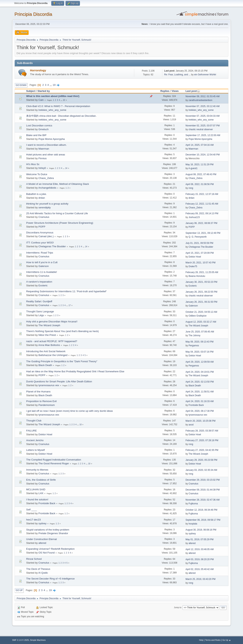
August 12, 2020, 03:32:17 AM (201, 322)
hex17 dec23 (33, 520)
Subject (31, 91)
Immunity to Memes (37, 470)
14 (66, 168)
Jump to (178, 607)
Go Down (21, 85)
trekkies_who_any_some (52, 110)
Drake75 (193, 266)
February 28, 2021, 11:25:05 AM (202, 272)
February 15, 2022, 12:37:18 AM (202, 194)
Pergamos (194, 346)
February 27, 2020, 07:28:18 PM (202, 440)
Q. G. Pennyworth (198, 237)
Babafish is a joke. (36, 194)
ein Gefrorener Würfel (205, 75)
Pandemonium (47, 405)
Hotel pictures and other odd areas (46, 155)
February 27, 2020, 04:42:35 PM (202, 450)
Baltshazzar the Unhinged (53, 355)
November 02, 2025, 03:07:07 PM (203, 126)
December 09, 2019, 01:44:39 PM (203, 490)
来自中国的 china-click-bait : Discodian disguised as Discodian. (61, 116)
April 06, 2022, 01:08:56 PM (200, 184)
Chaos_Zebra (46, 178)
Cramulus (44, 217)
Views (175, 91)
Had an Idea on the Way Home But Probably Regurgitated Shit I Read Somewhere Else (75, 371)
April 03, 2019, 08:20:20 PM (200, 559)
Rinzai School (34, 559)
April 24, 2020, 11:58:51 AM (200, 392)
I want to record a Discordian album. (46, 145)
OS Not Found (46, 553)
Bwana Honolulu (197, 276)
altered (42, 543)
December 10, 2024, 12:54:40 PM (203, 155)
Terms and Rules (213, 640)
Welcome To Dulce (37, 174)
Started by (44, 91)
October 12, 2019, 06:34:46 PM (201, 510)
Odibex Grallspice (198, 316)
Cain (41, 100)
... (51, 85)
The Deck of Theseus (38, 569)
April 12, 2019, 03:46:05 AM (200, 549)
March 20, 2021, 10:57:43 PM (200, 263)
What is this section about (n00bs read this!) (53, 96)
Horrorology (38, 70)
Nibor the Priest (47, 335)
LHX (41, 493)
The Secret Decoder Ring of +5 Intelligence (50, 579)
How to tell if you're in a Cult (42, 262)
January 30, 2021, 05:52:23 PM (201, 282)
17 (70, 305)
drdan (42, 198)
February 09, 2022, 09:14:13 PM (202, 213)
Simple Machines (38, 640)
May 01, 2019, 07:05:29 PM (199, 539)
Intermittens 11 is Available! (42, 272)
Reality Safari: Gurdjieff (39, 301)
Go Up (19, 590)
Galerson (43, 266)
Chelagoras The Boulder (52, 246)
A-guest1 (193, 168)
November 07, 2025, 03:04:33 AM (202, 116)
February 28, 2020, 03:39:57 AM (202, 431)
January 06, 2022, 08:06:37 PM (201, 223)
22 (64, 100)
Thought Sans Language (40, 311)
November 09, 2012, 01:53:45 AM (202, 96)
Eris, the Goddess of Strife (41, 480)
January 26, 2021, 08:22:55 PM (201, 292)
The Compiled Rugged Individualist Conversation (54, 460)
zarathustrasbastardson (200, 100)
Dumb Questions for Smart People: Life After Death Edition (59, 381)
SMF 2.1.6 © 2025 (21, 640)
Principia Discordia (33, 14)
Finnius (42, 158)
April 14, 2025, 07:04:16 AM (200, 145)
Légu (41, 315)
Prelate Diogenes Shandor (53, 533)
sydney (42, 523)
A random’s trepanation (39, 282)
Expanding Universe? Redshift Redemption (50, 549)
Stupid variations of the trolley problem (48, 530)
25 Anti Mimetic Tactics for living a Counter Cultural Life (57, 213)
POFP (42, 227)
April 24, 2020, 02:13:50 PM (200, 382)
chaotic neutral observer (201, 129)
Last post (193, 91)
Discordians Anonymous (40, 233)
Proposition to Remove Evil (41, 401)
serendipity (44, 207)
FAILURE (32, 431)
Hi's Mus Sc (33, 164)
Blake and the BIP (36, 135)
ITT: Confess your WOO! (40, 243)
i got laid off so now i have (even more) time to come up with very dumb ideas (69, 411)
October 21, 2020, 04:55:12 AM (201, 312)
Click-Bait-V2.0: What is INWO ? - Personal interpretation (58, 106)
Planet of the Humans (38, 392)
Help (201, 640)
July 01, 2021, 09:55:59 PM (199, 243)
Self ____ (32, 510)
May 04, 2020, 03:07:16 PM (199, 352)
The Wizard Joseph (49, 325)
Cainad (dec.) (46, 236)
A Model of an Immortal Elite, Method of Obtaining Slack (58, 184)
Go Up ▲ (227, 640)
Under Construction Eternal (41, 539)
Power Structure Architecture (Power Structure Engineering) (60, 223)
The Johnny (194, 335)
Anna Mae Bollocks (49, 345)
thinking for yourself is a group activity (47, 204)
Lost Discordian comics (39, 126)
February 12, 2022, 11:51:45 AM (202, 204)
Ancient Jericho (35, 440)
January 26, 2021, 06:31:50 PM (201, 302)
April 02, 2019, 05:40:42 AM (200, 569)
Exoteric (43, 285)
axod (191, 425)
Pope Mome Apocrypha (52, 139)
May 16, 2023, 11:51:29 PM (199, 165)
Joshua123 (194, 217)
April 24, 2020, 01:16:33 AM (200, 401)
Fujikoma (193, 504)
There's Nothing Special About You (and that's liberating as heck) (62, 331)
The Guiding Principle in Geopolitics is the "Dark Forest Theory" (62, 361)
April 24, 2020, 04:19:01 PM (200, 372)
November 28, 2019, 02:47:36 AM (202, 500)
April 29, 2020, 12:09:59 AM (200, 362)
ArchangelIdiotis (47, 188)
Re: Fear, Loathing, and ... (177, 75)
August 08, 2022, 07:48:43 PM (201, 174)
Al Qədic (43, 573)
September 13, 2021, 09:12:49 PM (203, 233)
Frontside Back (196, 405)
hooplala (193, 524)
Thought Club (34, 421)
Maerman (44, 149)
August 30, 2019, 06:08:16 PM (201, 530)
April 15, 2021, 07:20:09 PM (200, 253)
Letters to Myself (36, 450)
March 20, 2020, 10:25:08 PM (200, 421)
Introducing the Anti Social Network (46, 351)
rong (191, 188)
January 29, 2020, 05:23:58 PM (201, 460)
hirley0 (42, 168)
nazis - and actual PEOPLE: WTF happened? (52, 341)
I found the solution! (37, 500)
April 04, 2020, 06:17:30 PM (200, 411)
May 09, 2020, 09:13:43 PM (199, 342)
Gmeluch (43, 129)
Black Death (45, 365)
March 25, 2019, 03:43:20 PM (200, 579)
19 (54, 85)
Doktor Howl (195, 257)
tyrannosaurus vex (49, 385)
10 (81, 425)
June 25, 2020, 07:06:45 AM (200, 332)
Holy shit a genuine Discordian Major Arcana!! (52, 322)
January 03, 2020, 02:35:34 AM (201, 470)
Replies (165, 91)
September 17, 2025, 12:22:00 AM (203, 135)
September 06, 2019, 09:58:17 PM (203, 520)
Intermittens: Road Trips (40, 253)
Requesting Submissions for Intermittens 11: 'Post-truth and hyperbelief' (66, 291)
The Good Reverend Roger (54, 463)
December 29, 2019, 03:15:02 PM (203, 480)
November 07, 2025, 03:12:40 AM (202, 106)
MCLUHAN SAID (36, 489)
